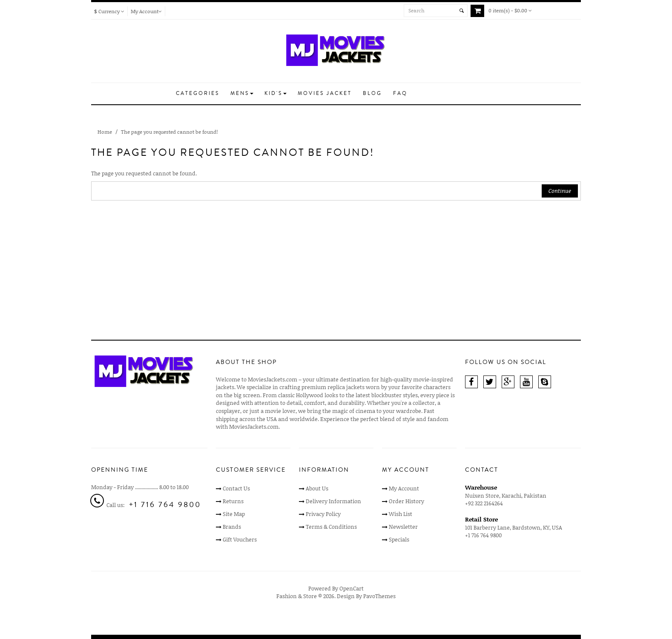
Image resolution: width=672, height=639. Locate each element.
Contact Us (236, 488)
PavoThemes (379, 596)
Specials (399, 539)
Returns (233, 501)
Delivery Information (333, 501)
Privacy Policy (323, 514)
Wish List (401, 514)
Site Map (234, 514)
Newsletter (403, 527)
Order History (406, 501)
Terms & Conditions (331, 527)
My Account (404, 488)
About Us (317, 488)
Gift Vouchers (240, 539)
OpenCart (352, 588)
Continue (560, 191)
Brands (232, 527)
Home (105, 132)
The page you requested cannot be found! (169, 132)
